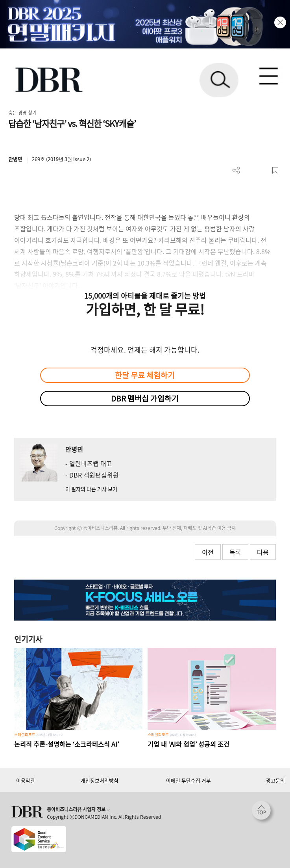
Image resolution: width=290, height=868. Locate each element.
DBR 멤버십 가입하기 (145, 398)
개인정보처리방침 (100, 780)
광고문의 (275, 780)
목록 (235, 552)
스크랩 (275, 170)
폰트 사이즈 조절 (262, 170)
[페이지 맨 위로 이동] (263, 812)
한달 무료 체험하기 (145, 375)
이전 (208, 552)
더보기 (236, 170)
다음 (263, 552)
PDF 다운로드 (249, 170)
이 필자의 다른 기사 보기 (91, 489)
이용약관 (26, 780)
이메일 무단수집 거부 (188, 780)
